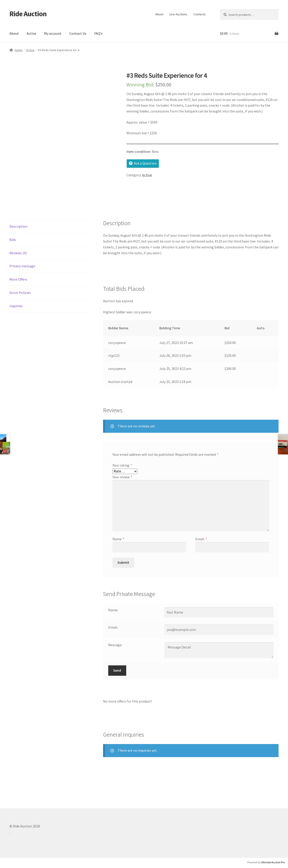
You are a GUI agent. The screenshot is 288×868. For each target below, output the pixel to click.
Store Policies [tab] (20, 293)
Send (117, 670)
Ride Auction (28, 14)
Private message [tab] (22, 266)
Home (19, 50)
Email (201, 539)
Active (31, 33)
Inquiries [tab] (16, 306)
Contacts (200, 14)
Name (118, 539)
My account (53, 33)
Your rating (122, 465)
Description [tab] (18, 226)
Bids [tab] (13, 240)
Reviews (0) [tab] (18, 253)
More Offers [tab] (18, 279)
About (159, 14)
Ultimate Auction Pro (273, 862)
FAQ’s (98, 33)
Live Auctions (178, 14)
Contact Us (78, 33)
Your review (122, 477)
